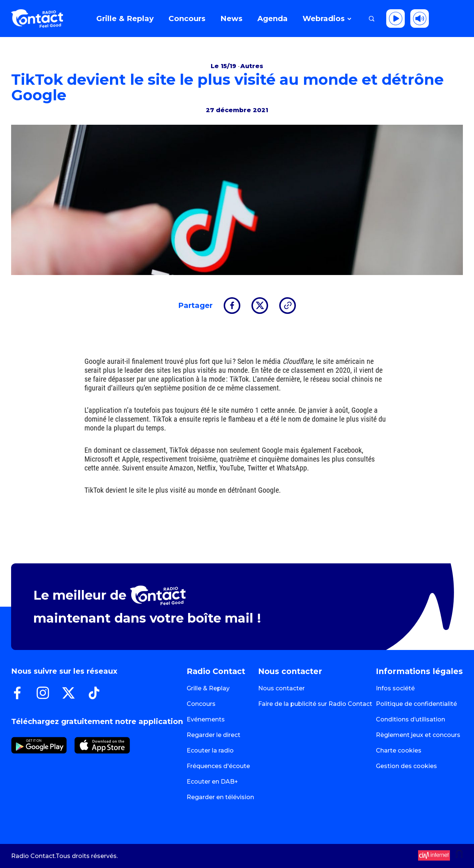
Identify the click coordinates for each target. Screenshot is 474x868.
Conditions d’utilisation (410, 719)
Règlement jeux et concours (418, 735)
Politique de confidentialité (416, 704)
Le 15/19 (224, 66)
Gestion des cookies (406, 766)
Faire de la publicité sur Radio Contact (315, 704)
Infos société (395, 688)
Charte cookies (399, 750)
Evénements (206, 719)
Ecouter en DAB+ (212, 782)
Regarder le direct (213, 735)
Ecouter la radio (210, 750)
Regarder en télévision (220, 797)
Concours (201, 704)
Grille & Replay (208, 688)
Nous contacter (281, 688)
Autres (252, 66)
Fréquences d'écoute (218, 766)
